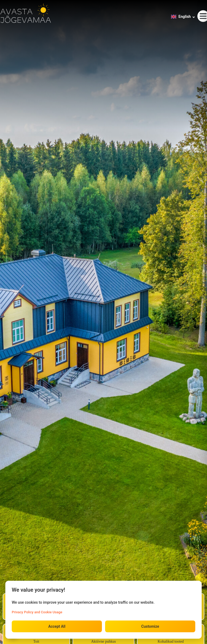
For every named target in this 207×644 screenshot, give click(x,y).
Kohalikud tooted (171, 641)
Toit (36, 641)
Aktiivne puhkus (103, 641)
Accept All (57, 626)
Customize (150, 626)
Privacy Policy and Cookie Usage (37, 612)
